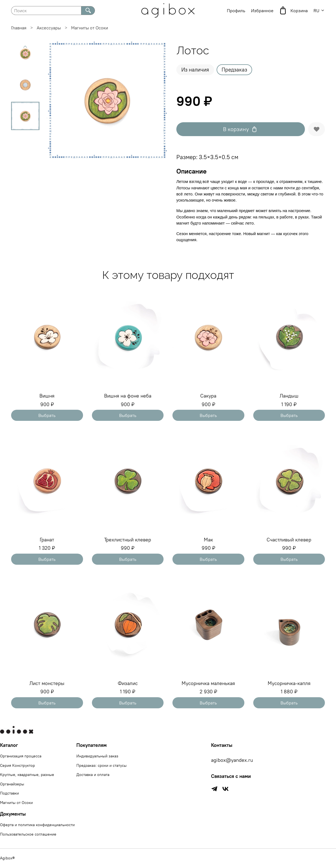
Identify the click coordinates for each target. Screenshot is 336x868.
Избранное (262, 11)
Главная (19, 28)
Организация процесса (21, 756)
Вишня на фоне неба (128, 396)
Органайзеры (12, 784)
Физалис (128, 683)
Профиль (236, 11)
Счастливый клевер (289, 540)
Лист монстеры (47, 683)
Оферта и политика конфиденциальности (37, 825)
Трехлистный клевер (128, 540)
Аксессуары (49, 28)
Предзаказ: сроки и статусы (101, 765)
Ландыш (289, 396)
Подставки (9, 793)
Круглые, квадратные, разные (27, 775)
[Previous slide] (25, 47)
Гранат (47, 540)
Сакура (208, 396)
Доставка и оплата (93, 775)
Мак (208, 540)
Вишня (47, 396)
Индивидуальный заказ (97, 756)
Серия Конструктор (17, 765)
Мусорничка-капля (289, 683)
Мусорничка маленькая (208, 683)
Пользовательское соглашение (28, 834)
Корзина (293, 11)
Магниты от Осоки (90, 28)
